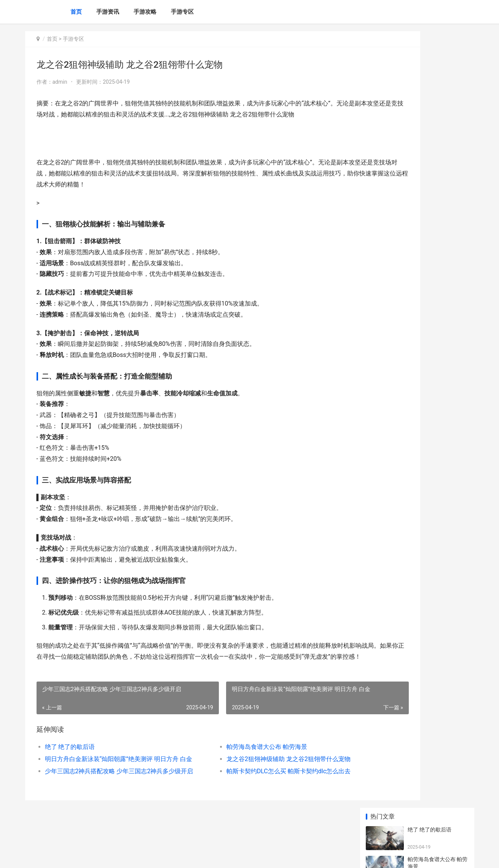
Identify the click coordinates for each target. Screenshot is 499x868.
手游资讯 (108, 12)
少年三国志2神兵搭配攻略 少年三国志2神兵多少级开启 (111, 793)
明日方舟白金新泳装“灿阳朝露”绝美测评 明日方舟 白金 (111, 781)
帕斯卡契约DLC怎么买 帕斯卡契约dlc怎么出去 (255, 793)
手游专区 (182, 12)
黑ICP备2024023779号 (129, 856)
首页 (76, 12)
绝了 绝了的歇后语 (70, 768)
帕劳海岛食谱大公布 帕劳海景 (233, 768)
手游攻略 (145, 12)
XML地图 (162, 856)
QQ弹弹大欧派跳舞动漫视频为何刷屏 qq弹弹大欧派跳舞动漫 (438, 439)
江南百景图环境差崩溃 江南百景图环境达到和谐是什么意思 (438, 235)
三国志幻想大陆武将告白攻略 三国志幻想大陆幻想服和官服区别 (438, 468)
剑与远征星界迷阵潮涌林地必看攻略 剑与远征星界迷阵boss (438, 383)
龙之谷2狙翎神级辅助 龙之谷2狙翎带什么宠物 (255, 781)
